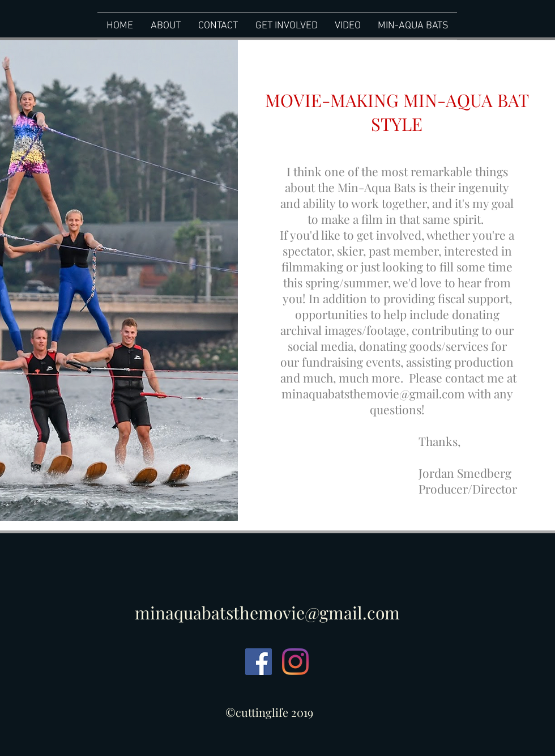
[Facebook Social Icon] (259, 662)
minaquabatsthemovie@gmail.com (373, 393)
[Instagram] (295, 662)
